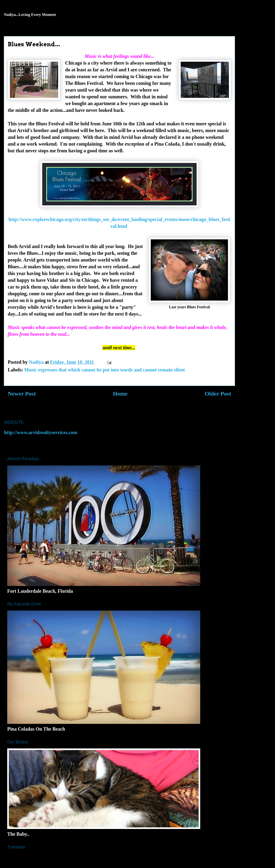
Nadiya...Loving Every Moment (30, 15)
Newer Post (22, 394)
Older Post (218, 394)
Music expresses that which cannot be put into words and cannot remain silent (104, 370)
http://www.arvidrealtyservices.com (41, 432)
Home (120, 394)
